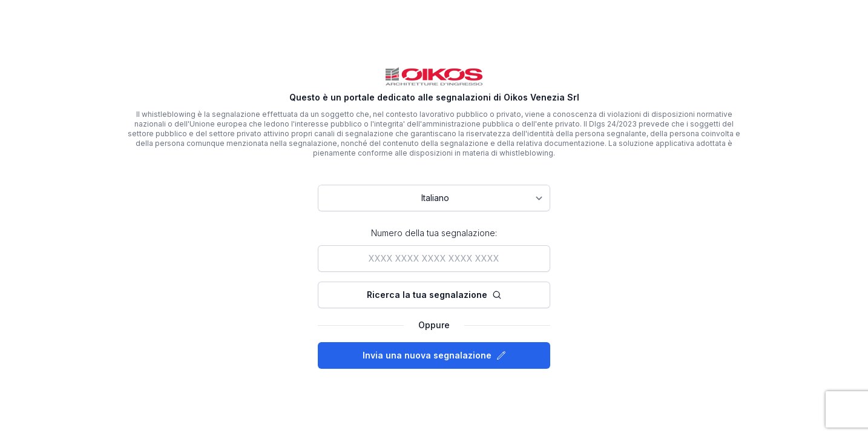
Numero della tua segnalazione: (434, 233)
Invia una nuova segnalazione (434, 355)
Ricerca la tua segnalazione (434, 295)
